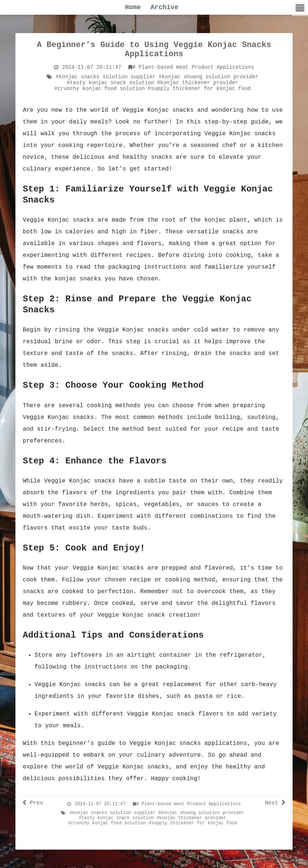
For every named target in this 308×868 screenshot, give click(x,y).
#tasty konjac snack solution (110, 83)
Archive (164, 7)
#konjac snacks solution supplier (106, 77)
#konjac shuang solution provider (209, 77)
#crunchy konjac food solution (100, 89)
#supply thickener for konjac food (200, 89)
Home (133, 7)
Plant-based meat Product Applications (193, 67)
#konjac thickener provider (198, 83)
